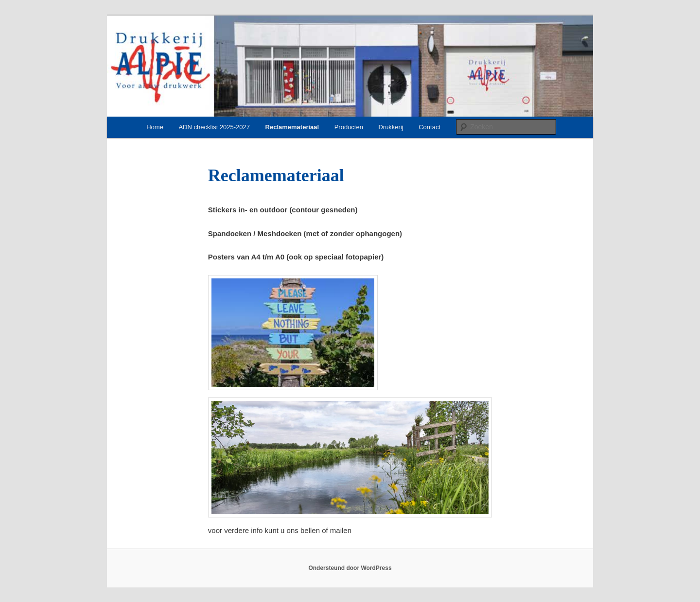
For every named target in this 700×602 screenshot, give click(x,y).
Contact (429, 127)
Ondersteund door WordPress (350, 568)
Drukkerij (391, 127)
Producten (349, 127)
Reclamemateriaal (292, 127)
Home (155, 127)
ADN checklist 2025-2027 (214, 127)
